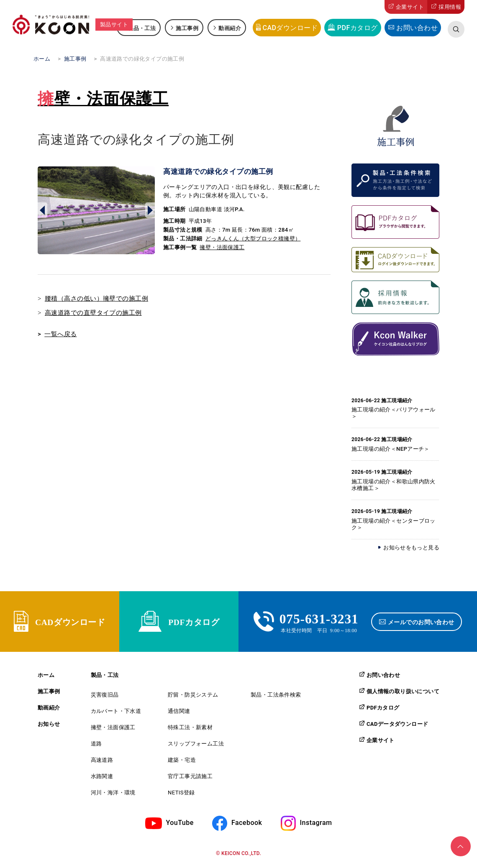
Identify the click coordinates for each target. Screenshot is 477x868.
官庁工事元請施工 (190, 778)
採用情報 (450, 7)
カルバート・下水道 (116, 713)
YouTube (180, 825)
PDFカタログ (358, 28)
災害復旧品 (105, 697)
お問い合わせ (417, 28)
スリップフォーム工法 (196, 746)
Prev (42, 210)
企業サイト (410, 7)
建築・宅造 (182, 762)
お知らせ (49, 726)
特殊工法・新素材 (190, 729)
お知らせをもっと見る (411, 548)
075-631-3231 (319, 619)
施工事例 (187, 28)
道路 (96, 746)
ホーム (46, 677)
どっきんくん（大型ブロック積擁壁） (253, 239)
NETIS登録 (181, 795)
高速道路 (102, 762)
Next (150, 210)
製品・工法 (142, 28)
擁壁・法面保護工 (103, 99)
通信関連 (179, 713)
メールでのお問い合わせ (422, 623)
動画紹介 (230, 28)
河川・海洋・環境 (113, 795)
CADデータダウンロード (397, 726)
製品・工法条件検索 (276, 697)
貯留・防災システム (193, 697)
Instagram (316, 825)
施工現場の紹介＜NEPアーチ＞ (391, 449)
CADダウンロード (290, 28)
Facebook (247, 825)
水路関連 (102, 778)
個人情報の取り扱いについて (403, 693)
